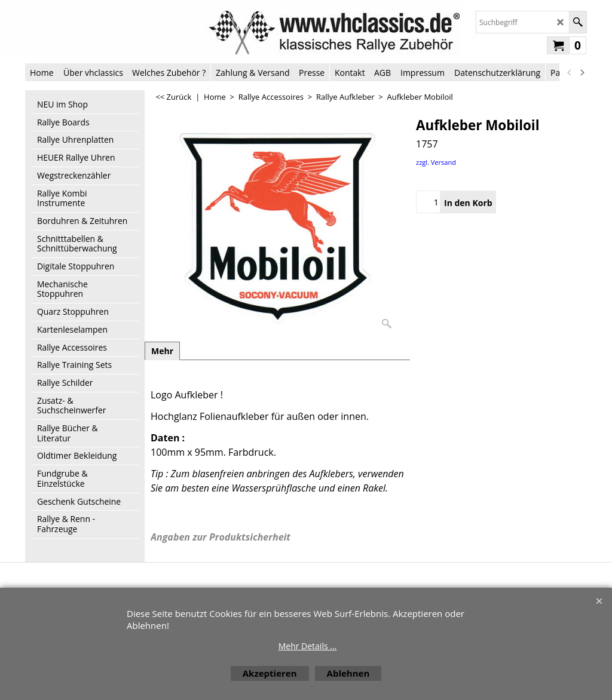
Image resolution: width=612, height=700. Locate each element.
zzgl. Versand (436, 162)
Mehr (162, 351)
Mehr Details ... (308, 646)
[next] (582, 72)
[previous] (570, 72)
